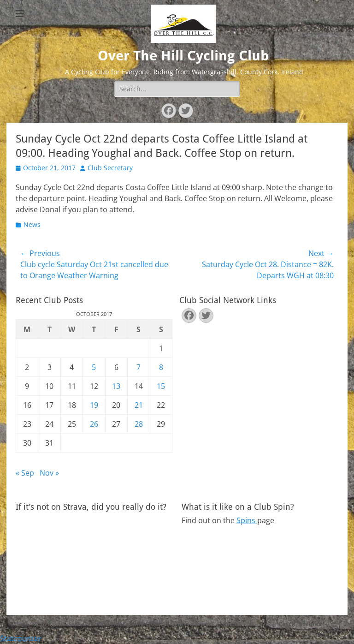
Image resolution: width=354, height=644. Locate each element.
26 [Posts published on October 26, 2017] (94, 424)
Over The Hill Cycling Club (183, 56)
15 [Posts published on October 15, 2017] (161, 386)
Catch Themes (300, 624)
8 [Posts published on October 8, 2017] (161, 367)
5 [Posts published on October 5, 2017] (94, 367)
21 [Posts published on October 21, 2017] (139, 405)
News (32, 224)
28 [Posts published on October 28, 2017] (139, 424)
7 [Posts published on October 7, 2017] (139, 367)
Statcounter (21, 638)
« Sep (25, 473)
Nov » (49, 473)
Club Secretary (110, 168)
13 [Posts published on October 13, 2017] (116, 386)
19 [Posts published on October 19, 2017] (94, 405)
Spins (247, 520)
